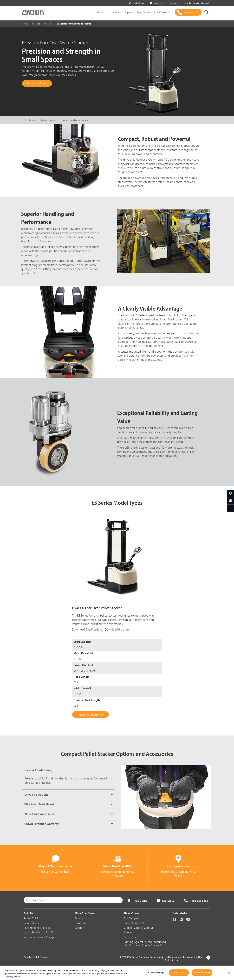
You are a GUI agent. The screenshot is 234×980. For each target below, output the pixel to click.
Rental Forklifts (32, 918)
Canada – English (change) (196, 3)
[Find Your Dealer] (230, 494)
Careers (128, 932)
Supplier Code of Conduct (139, 928)
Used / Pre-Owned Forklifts (39, 932)
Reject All (179, 972)
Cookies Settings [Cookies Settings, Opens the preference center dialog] (156, 972)
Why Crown (143, 12)
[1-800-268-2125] (188, 12)
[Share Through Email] (230, 508)
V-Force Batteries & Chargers (40, 937)
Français (173, 3)
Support (129, 12)
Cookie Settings (172, 960)
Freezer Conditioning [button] (38, 770)
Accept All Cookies (202, 972)
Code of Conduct (134, 923)
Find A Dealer (137, 3)
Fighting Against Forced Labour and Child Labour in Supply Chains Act (145, 943)
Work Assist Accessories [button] (40, 814)
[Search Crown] (73, 900)
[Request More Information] (230, 501)
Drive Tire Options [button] (36, 794)
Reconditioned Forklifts (37, 928)
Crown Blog (130, 937)
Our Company (132, 918)
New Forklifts (31, 923)
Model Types (48, 120)
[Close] (229, 973)
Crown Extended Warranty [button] (42, 824)
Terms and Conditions (194, 957)
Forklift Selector (162, 12)
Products (102, 12)
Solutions (115, 12)
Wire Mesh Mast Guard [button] (39, 804)
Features (30, 120)
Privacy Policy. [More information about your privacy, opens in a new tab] (13, 977)
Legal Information (172, 957)
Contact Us (157, 3)
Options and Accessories (75, 120)
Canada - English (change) (36, 957)
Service (79, 918)
